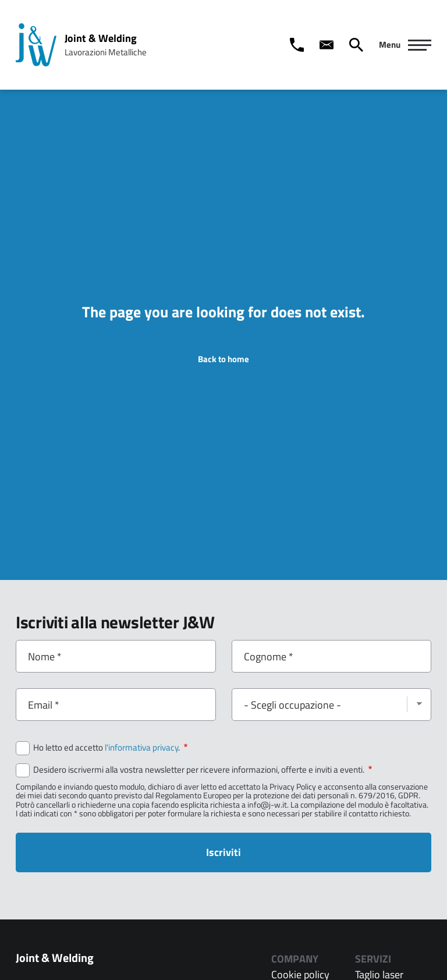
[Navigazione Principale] (405, 45)
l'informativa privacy (141, 747)
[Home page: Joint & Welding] (36, 45)
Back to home (223, 359)
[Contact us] (327, 45)
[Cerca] (356, 45)
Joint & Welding (101, 38)
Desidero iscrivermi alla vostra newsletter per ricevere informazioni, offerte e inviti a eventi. (203, 770)
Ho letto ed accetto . (110, 748)
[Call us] (297, 45)
